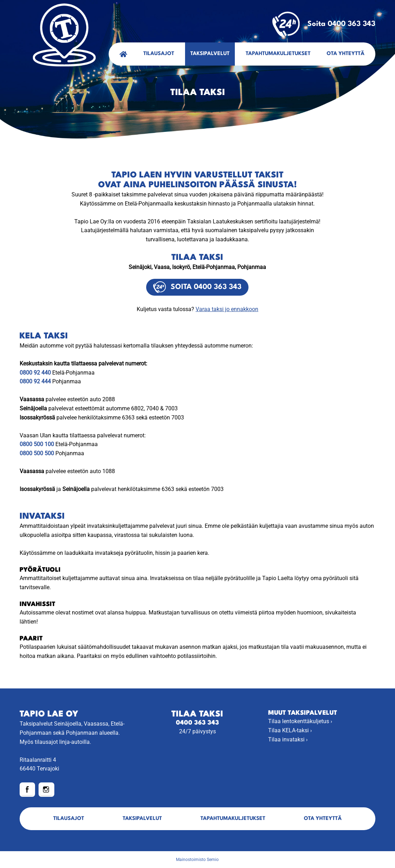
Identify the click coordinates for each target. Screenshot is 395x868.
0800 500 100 (37, 444)
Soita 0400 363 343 (324, 24)
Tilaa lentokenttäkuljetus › (300, 721)
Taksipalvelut (210, 54)
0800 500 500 (37, 453)
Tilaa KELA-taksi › (290, 730)
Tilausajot (159, 54)
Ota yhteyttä (346, 54)
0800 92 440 (35, 373)
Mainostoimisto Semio (197, 860)
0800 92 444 (35, 381)
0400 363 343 (198, 723)
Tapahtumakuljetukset (278, 54)
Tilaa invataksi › (288, 739)
